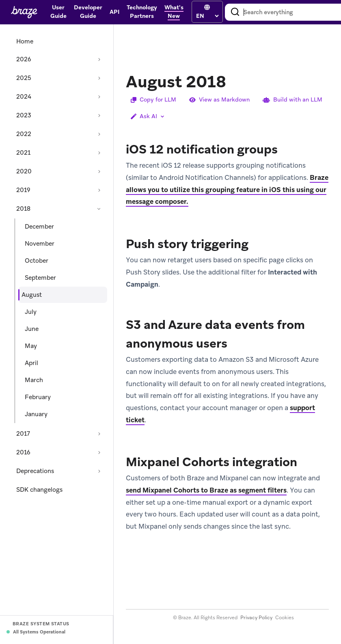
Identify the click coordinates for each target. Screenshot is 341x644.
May (31, 346)
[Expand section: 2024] (99, 97)
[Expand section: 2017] (99, 434)
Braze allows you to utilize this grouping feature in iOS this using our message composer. (227, 189)
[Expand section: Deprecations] (99, 471)
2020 (24, 171)
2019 (23, 190)
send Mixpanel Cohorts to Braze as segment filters (206, 490)
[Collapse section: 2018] (99, 209)
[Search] (235, 12)
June (32, 329)
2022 (24, 134)
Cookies (285, 618)
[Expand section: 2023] (99, 115)
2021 (23, 153)
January (36, 414)
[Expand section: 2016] (99, 452)
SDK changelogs (39, 490)
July (31, 312)
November (40, 244)
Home (25, 41)
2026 (24, 59)
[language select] (207, 16)
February (38, 397)
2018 (23, 209)
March (34, 380)
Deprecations (35, 471)
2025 (24, 78)
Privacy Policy (256, 618)
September (40, 278)
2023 (24, 115)
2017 (23, 434)
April (31, 363)
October (37, 261)
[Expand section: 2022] (99, 134)
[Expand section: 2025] (99, 78)
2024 (24, 97)
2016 (23, 452)
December (39, 227)
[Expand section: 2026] (99, 59)
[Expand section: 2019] (99, 190)
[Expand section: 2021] (99, 153)
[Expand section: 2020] (99, 171)
